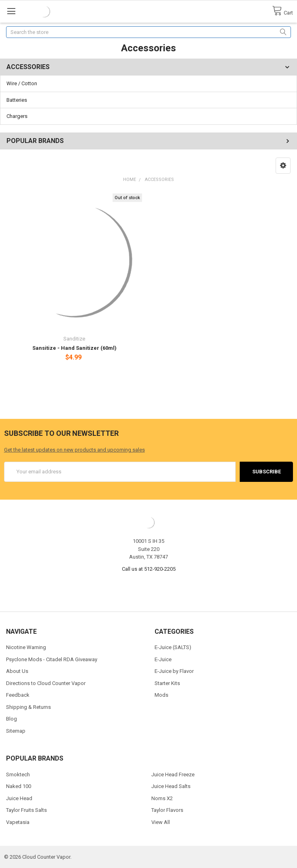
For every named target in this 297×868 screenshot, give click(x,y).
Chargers (17, 116)
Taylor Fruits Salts (26, 810)
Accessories (159, 180)
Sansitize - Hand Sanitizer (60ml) (74, 348)
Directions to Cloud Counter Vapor (46, 683)
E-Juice (163, 659)
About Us (17, 671)
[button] (283, 166)
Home (130, 180)
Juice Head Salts (171, 786)
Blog (12, 719)
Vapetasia (18, 822)
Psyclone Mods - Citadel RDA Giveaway (52, 659)
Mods (161, 695)
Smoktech (18, 774)
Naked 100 (19, 786)
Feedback (18, 695)
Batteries (17, 100)
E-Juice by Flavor (174, 671)
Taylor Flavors (167, 810)
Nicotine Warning (26, 647)
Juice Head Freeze (173, 774)
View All (161, 822)
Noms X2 (162, 798)
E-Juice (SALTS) (173, 647)
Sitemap (16, 731)
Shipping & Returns (28, 707)
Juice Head (19, 798)
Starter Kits (167, 683)
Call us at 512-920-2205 (149, 569)
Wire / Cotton (22, 83)
